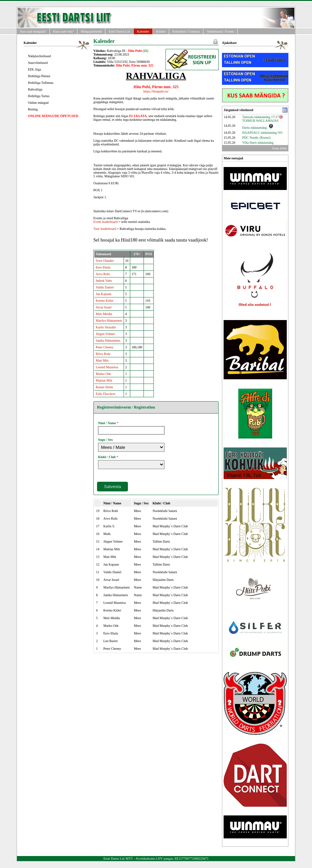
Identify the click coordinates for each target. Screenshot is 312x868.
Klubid (161, 31)
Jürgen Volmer (105, 334)
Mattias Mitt (104, 380)
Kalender (143, 31)
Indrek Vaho (104, 281)
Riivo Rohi (103, 354)
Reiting (33, 109)
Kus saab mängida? (33, 31)
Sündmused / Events (220, 31)
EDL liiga (34, 69)
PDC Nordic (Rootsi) (256, 138)
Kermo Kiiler (105, 301)
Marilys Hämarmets (109, 321)
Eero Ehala (103, 267)
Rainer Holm (104, 387)
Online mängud (38, 103)
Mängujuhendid (91, 31)
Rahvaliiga (35, 89)
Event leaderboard (105, 222)
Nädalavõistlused (39, 56)
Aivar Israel (104, 307)
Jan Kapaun (104, 294)
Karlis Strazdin (106, 327)
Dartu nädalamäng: (258, 128)
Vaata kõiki (279, 148)
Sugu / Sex (105, 440)
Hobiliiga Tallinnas (41, 83)
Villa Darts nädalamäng (258, 143)
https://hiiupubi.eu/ (156, 91)
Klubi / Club (107, 457)
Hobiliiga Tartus (39, 96)
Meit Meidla (104, 314)
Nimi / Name (107, 423)
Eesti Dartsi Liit (119, 31)
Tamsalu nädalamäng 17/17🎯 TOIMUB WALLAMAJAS (262, 119)
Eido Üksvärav (106, 394)
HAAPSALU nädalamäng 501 (262, 133)
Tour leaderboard (105, 229)
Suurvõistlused (38, 63)
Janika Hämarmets (108, 341)
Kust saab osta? (63, 31)
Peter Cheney (105, 347)
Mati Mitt (102, 360)
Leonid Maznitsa (107, 367)
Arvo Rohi (103, 274)
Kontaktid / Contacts (186, 31)
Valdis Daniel (105, 287)
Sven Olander (105, 261)
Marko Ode (103, 374)
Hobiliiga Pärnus (39, 76)
